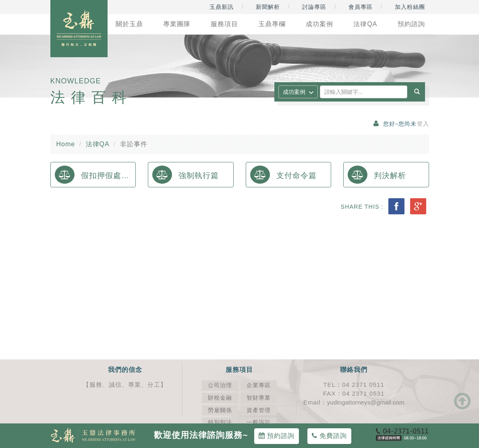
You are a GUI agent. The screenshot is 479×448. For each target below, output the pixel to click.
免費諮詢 (329, 436)
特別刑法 (220, 422)
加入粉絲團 (410, 7)
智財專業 (259, 398)
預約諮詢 (277, 436)
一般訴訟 (259, 422)
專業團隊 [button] (177, 24)
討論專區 (314, 7)
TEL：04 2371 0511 (354, 385)
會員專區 (361, 7)
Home (66, 144)
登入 (423, 124)
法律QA (98, 144)
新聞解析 (268, 7)
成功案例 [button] (319, 24)
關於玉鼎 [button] (129, 24)
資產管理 (259, 410)
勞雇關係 (220, 410)
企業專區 (259, 385)
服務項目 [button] (224, 24)
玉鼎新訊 (222, 7)
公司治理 (220, 385)
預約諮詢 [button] (411, 24)
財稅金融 (220, 398)
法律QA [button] (365, 24)
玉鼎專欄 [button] (272, 24)
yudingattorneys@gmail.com (366, 402)
